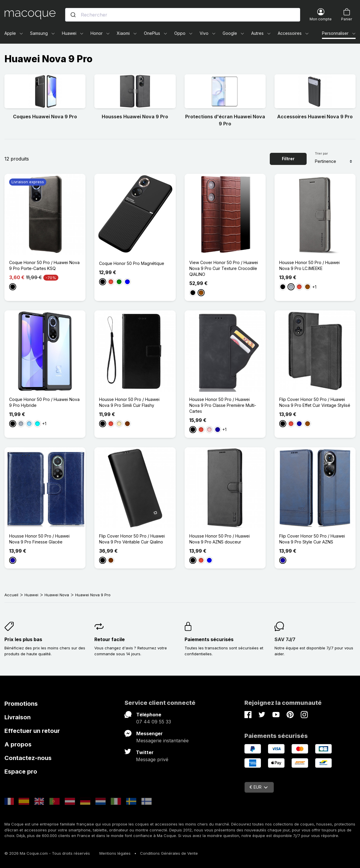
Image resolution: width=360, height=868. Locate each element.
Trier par (321, 153)
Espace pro (21, 772)
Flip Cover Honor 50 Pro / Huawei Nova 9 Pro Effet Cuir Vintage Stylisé (315, 402)
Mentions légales (115, 853)
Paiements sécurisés (209, 639)
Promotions (21, 704)
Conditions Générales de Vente (169, 853)
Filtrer (288, 159)
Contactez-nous (28, 758)
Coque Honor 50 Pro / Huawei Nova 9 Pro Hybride (44, 402)
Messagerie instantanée (162, 741)
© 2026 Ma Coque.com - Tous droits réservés (47, 853)
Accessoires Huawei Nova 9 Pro (315, 117)
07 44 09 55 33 (154, 722)
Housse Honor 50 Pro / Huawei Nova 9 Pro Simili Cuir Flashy (129, 402)
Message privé (152, 759)
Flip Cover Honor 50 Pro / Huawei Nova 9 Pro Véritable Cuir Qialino (132, 539)
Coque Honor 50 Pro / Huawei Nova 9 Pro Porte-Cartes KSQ (44, 265)
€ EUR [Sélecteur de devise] (259, 787)
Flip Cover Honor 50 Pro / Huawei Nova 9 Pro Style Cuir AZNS (312, 539)
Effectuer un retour (32, 731)
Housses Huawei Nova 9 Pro (135, 117)
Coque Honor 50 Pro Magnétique (132, 263)
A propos (18, 744)
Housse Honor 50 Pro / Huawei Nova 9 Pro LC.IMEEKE (309, 265)
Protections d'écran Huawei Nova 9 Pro (225, 120)
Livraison (18, 717)
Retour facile (110, 639)
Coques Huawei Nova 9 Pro (45, 117)
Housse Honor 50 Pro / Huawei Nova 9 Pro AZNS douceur (220, 539)
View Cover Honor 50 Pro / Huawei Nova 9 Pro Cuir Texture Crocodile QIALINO (224, 268)
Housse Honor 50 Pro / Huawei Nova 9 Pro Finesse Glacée (39, 539)
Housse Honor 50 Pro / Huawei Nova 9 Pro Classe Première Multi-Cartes (223, 405)
